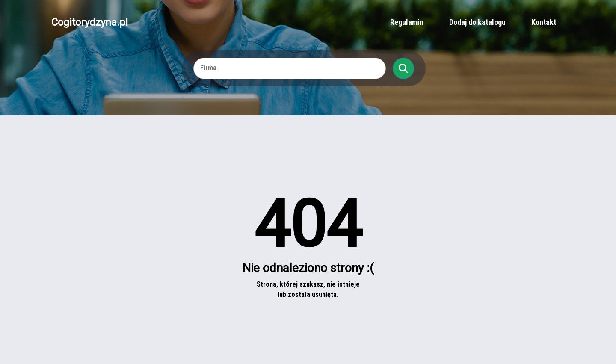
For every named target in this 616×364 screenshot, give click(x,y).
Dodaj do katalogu (477, 22)
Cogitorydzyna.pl (90, 22)
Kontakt (544, 22)
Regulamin (407, 22)
